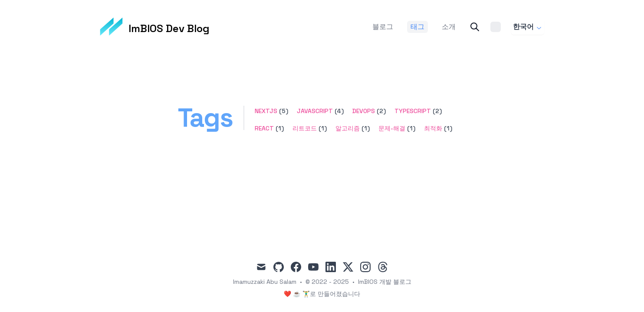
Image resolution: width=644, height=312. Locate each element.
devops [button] (364, 111)
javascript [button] (315, 111)
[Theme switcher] (496, 27)
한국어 (528, 27)
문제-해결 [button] (392, 128)
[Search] (475, 27)
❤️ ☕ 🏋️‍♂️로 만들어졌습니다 (322, 294)
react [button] (264, 128)
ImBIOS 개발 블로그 (385, 282)
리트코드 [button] (305, 128)
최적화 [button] (433, 128)
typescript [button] (413, 111)
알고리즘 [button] (348, 128)
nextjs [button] (266, 111)
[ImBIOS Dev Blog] (155, 27)
